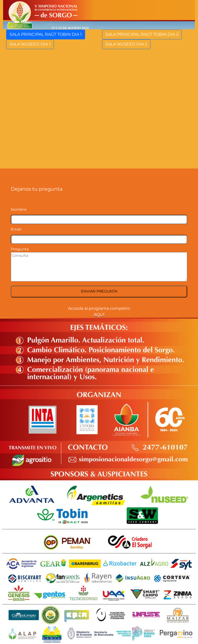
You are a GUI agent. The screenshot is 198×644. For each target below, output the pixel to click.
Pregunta (20, 249)
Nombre (19, 209)
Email (16, 229)
